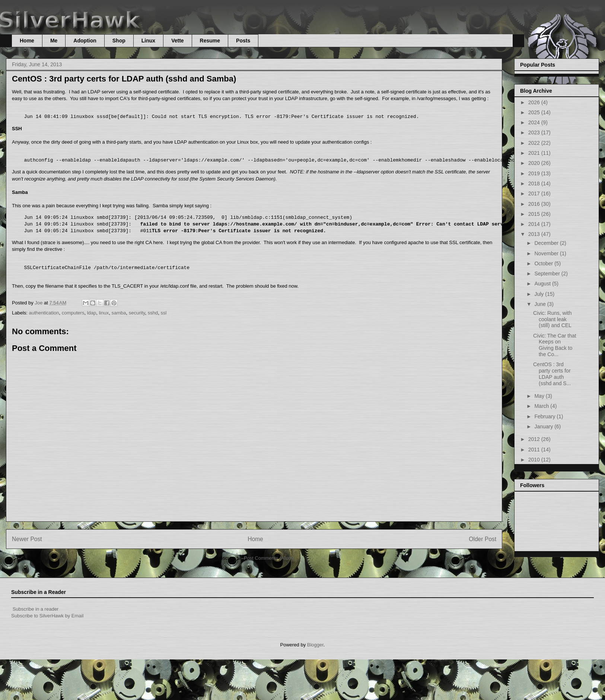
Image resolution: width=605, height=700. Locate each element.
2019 (535, 173)
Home (27, 41)
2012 (535, 439)
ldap (92, 313)
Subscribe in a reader (36, 609)
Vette (177, 41)
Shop (119, 41)
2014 (535, 224)
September (548, 274)
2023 (535, 132)
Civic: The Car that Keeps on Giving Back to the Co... (555, 345)
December (547, 243)
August (543, 284)
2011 (535, 450)
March (542, 406)
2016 (535, 204)
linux (104, 313)
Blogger (315, 645)
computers (73, 313)
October (544, 263)
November (547, 253)
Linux (148, 41)
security (137, 313)
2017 (535, 194)
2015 (535, 214)
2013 (535, 234)
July (540, 294)
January (544, 426)
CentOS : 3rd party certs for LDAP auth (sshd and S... (552, 374)
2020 (535, 163)
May (540, 396)
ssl (164, 313)
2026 (535, 102)
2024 (535, 122)
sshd (153, 313)
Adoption (85, 41)
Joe (39, 303)
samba (119, 313)
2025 (535, 112)
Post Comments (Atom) (269, 558)
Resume (210, 41)
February (545, 416)
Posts (243, 41)
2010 (535, 460)
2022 (535, 143)
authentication (44, 313)
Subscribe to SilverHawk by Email (47, 616)
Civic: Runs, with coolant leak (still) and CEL (552, 319)
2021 (535, 153)
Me (54, 41)
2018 (535, 183)
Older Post (483, 539)
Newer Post (27, 539)
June (541, 304)
